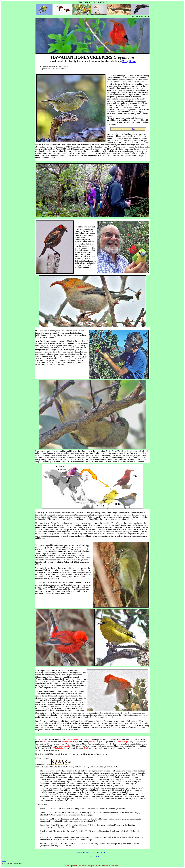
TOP (4, 861)
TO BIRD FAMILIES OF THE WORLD (92, 852)
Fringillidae (129, 61)
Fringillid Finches (128, 129)
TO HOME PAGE (92, 856)
